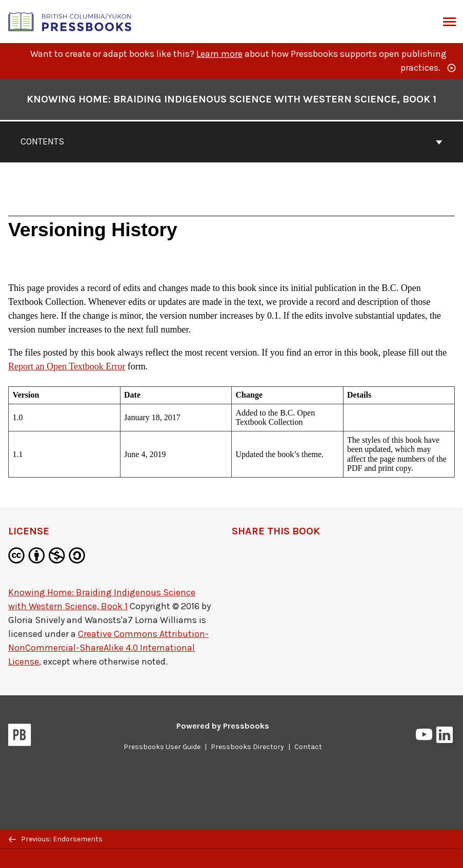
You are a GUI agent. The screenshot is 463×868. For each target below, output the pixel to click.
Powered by (223, 726)
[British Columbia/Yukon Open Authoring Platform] (70, 21)
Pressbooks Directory (247, 747)
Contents (231, 141)
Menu (448, 23)
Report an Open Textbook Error (67, 366)
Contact (308, 747)
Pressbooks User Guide (162, 747)
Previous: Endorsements (56, 839)
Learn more (219, 54)
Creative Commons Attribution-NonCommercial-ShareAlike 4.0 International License (108, 648)
